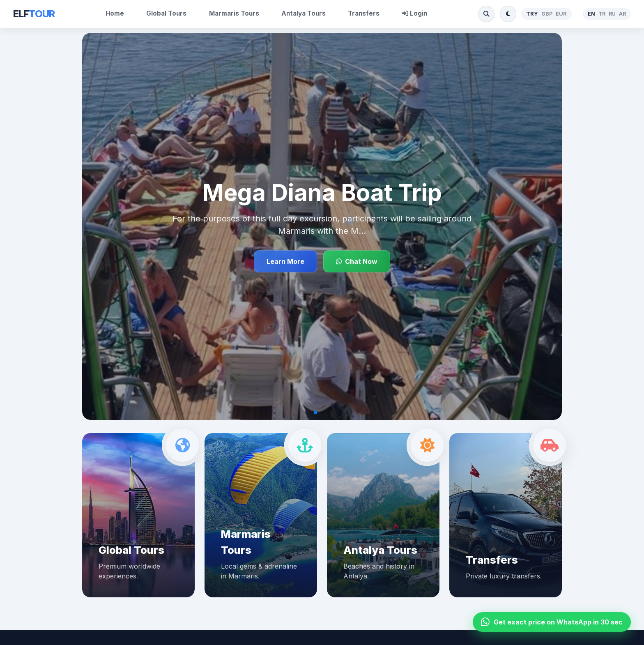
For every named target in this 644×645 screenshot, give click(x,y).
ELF (34, 14)
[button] (315, 412)
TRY (532, 14)
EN (591, 14)
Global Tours (166, 13)
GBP (547, 14)
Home (115, 13)
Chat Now (357, 261)
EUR (561, 14)
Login (415, 13)
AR (622, 14)
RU (612, 14)
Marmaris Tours (234, 13)
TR (602, 14)
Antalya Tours (304, 13)
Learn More (285, 261)
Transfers (364, 13)
